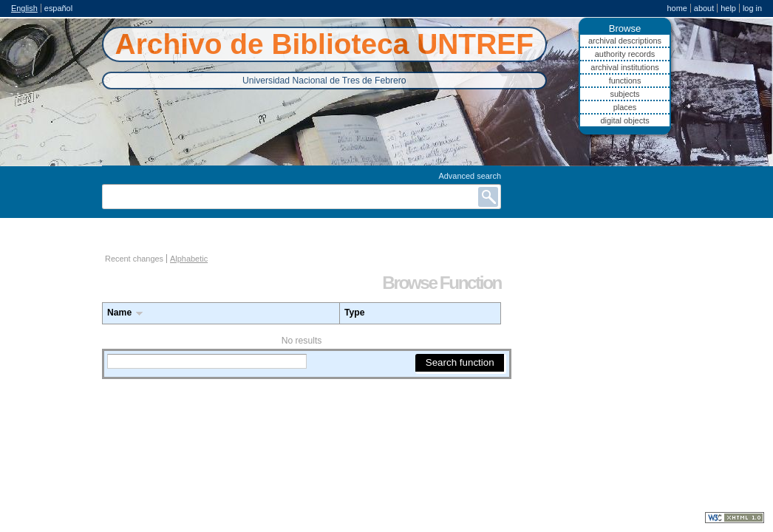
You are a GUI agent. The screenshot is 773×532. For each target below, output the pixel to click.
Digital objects (624, 120)
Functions (625, 81)
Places (625, 107)
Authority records (625, 54)
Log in (752, 8)
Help (728, 8)
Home (677, 8)
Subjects (624, 94)
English (24, 8)
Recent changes (134, 259)
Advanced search (470, 176)
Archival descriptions (625, 41)
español (58, 8)
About (704, 8)
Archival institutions (624, 67)
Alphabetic (189, 259)
